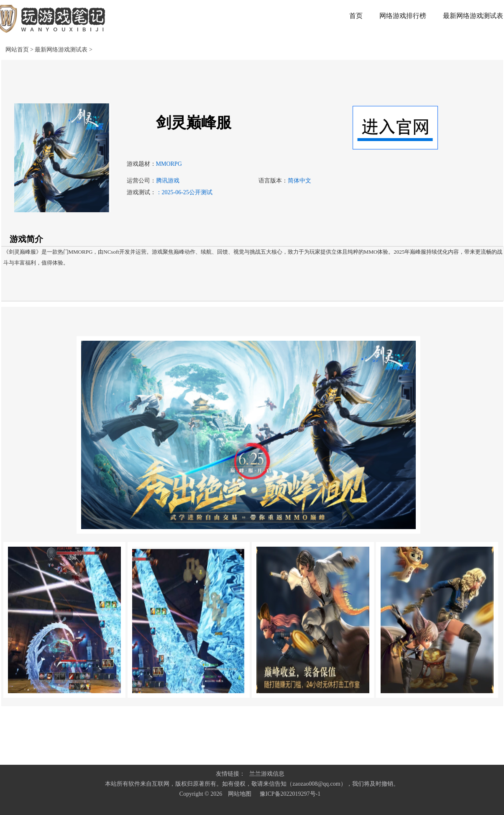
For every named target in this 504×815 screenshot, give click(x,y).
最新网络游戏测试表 (62, 50)
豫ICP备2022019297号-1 (290, 794)
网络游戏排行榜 (403, 16)
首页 (356, 16)
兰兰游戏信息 (267, 774)
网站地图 (240, 794)
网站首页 (17, 50)
